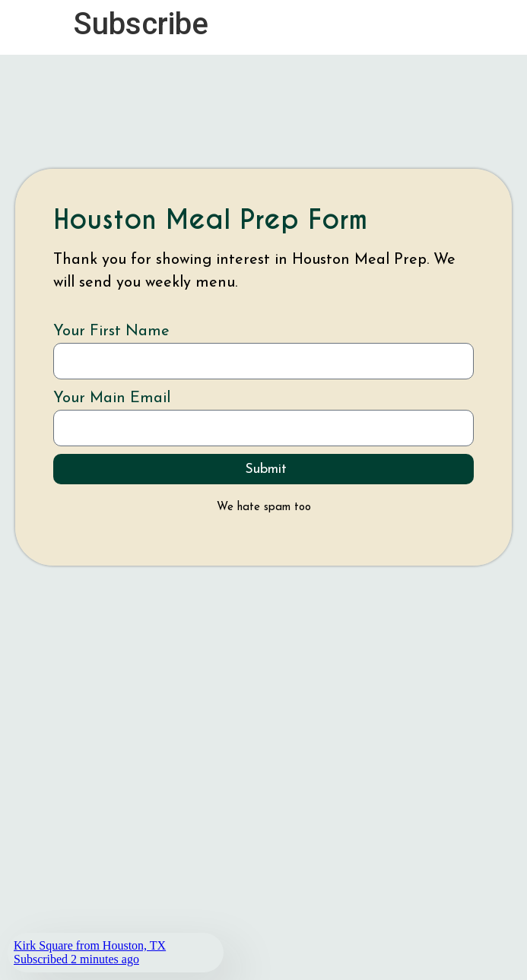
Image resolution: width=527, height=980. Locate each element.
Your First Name (111, 331)
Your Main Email (112, 398)
